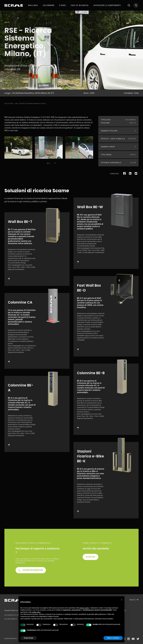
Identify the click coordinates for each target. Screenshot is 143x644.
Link (37, 249)
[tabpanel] (18, 147)
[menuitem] (33, 5)
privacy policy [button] (84, 608)
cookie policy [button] (36, 612)
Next (54, 163)
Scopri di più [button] (29, 638)
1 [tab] (48, 163)
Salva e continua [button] (113, 638)
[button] (122, 600)
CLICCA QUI (90, 557)
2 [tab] (50, 163)
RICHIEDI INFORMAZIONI (33, 570)
